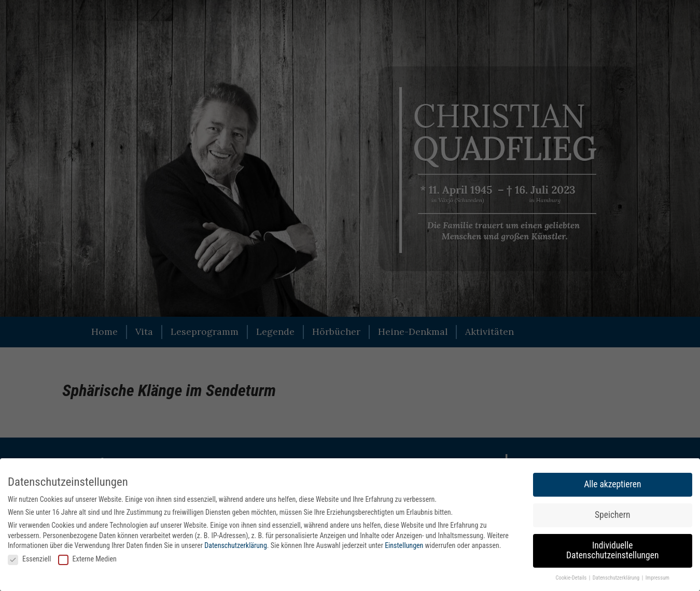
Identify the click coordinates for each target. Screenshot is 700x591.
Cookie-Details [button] (572, 578)
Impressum (657, 578)
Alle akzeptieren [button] (612, 484)
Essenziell (29, 559)
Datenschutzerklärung (236, 545)
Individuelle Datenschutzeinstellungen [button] (612, 551)
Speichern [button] (612, 515)
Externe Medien (87, 559)
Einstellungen (404, 545)
